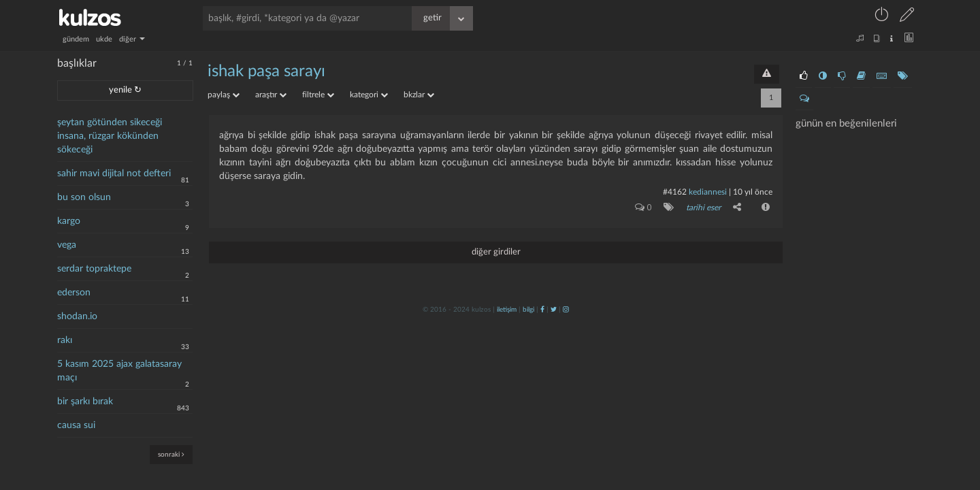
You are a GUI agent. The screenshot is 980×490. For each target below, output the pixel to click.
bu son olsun (84, 197)
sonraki (171, 454)
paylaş (224, 95)
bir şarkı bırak (85, 402)
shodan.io (77, 316)
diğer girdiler (496, 252)
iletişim (507, 310)
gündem (76, 39)
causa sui (76, 425)
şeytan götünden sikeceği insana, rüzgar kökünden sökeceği (110, 136)
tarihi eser (703, 208)
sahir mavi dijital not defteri (114, 174)
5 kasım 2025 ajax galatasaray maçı (119, 371)
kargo (69, 221)
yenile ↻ (125, 90)
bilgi (528, 310)
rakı (65, 340)
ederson (74, 293)
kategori (369, 95)
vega (67, 245)
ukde (104, 39)
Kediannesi (708, 192)
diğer (132, 39)
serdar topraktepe (94, 269)
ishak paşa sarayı (266, 71)
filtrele (318, 95)
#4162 (675, 192)
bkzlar (419, 95)
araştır (271, 95)
